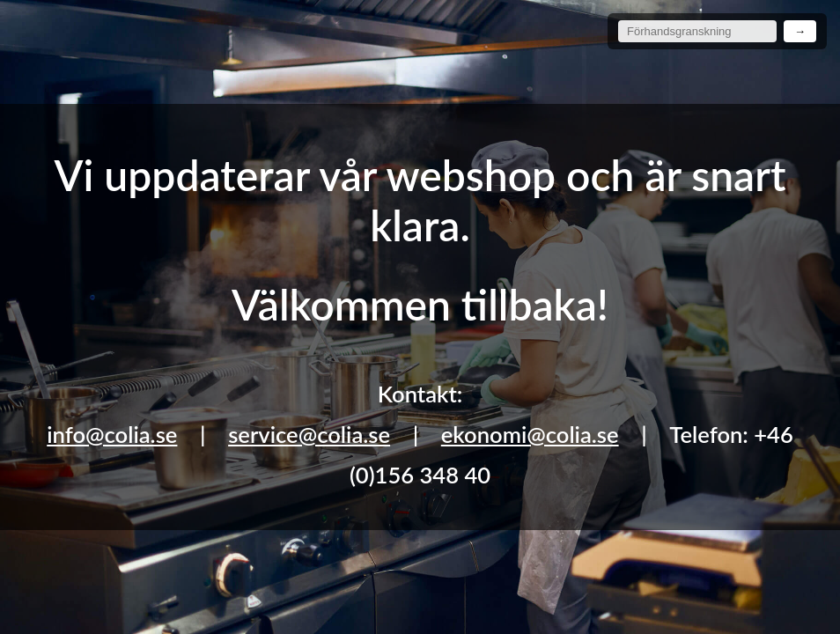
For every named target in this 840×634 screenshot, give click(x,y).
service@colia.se (309, 434)
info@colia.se (112, 434)
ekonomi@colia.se (530, 434)
